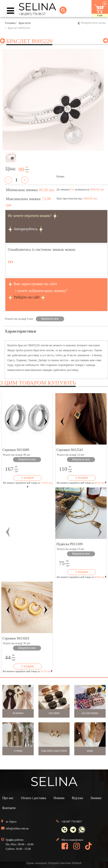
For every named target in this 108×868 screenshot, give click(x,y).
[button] (8, 532)
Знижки (96, 798)
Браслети (25, 23)
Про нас (8, 798)
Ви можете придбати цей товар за (82, 483)
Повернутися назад (93, 23)
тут (11, 262)
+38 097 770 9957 (71, 822)
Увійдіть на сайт (27, 297)
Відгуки (77, 798)
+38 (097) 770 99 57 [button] (32, 14)
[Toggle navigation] (10, 11)
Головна (10, 23)
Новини (59, 798)
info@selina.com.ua (17, 828)
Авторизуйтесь (26, 229)
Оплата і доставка (33, 798)
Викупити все (50, 319)
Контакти (9, 808)
